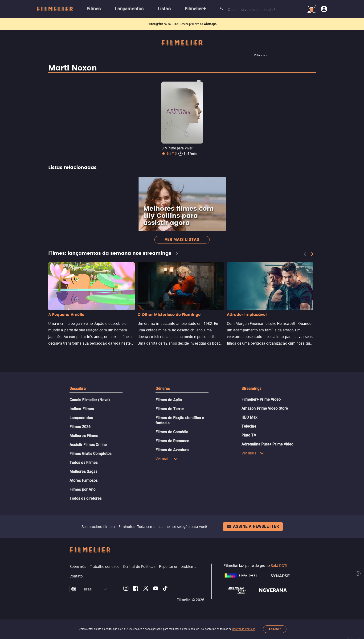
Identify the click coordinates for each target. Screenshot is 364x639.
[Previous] (305, 254)
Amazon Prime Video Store (265, 408)
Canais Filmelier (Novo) (90, 400)
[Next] (312, 254)
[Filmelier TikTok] (166, 589)
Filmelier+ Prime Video (261, 399)
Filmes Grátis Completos (90, 454)
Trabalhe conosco (105, 566)
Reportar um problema (178, 566)
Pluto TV (249, 435)
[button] (105, 589)
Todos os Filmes (84, 463)
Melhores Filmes (84, 436)
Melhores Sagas (83, 472)
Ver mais (167, 459)
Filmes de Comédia (172, 432)
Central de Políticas (244, 629)
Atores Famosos (84, 480)
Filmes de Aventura (172, 450)
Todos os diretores (86, 498)
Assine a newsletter (253, 526)
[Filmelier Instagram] (126, 589)
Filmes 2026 (80, 427)
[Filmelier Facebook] (136, 589)
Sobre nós (78, 566)
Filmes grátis (156, 24)
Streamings (251, 389)
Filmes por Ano (82, 489)
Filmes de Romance (172, 441)
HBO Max (249, 417)
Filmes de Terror (170, 409)
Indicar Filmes (82, 409)
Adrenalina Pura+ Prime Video (267, 444)
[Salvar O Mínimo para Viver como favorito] (199, 82)
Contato (76, 576)
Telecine (249, 426)
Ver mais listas (182, 240)
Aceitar (275, 629)
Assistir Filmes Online (88, 445)
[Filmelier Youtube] (156, 589)
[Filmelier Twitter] (146, 589)
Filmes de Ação (169, 400)
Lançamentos (81, 418)
